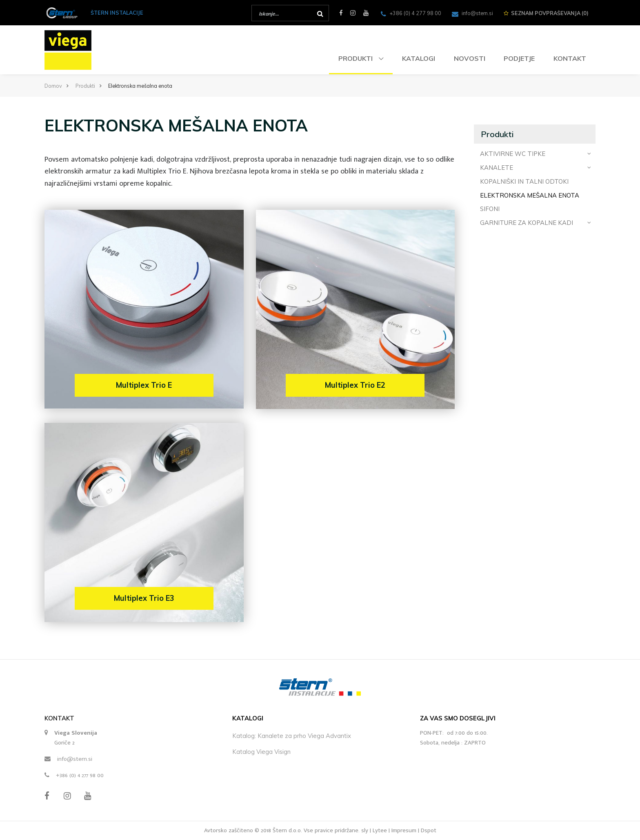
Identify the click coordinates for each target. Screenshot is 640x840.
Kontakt (570, 58)
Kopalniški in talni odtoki (524, 181)
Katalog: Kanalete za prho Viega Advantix (292, 736)
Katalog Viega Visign (261, 752)
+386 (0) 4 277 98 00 (80, 775)
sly (365, 830)
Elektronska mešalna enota (530, 195)
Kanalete (535, 167)
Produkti (356, 58)
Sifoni (490, 209)
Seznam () (546, 13)
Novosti (470, 58)
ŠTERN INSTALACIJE (117, 13)
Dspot (429, 830)
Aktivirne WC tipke (535, 153)
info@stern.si (75, 759)
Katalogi (419, 58)
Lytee (380, 830)
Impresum (404, 830)
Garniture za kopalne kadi (535, 222)
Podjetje (519, 58)
